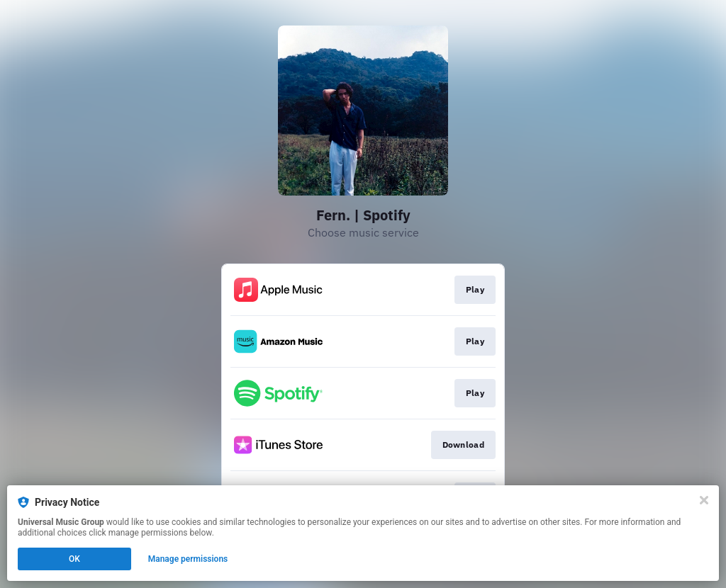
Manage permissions (188, 559)
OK (74, 559)
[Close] (704, 500)
